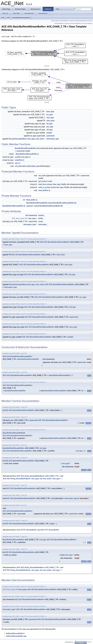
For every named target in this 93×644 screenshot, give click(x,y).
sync (17, 163)
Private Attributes (75, 23)
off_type (49, 130)
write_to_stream (44, 187)
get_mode (42, 181)
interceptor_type (53, 139)
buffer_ (41, 218)
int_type (49, 124)
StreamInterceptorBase (17, 139)
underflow (19, 160)
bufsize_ (42, 215)
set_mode (42, 176)
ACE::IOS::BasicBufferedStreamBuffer (55, 242)
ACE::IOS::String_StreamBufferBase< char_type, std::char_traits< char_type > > (33, 479)
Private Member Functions (62, 23)
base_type (50, 111)
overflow (18, 157)
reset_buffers (43, 190)
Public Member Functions (67, 21)
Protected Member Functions (83, 21)
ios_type (50, 115)
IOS (8, 18)
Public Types (55, 21)
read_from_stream (45, 184)
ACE (3, 18)
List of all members (87, 23)
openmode (50, 136)
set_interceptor (21, 166)
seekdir (49, 133)
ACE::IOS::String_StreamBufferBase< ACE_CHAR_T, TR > (38, 476)
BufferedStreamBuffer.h (15, 633)
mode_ (41, 221)
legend (47, 66)
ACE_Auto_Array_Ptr (19, 218)
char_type (50, 118)
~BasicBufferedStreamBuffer (26, 154)
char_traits (50, 121)
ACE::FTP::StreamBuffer (50, 530)
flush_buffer (31, 200)
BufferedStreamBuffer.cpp (16, 636)
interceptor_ (43, 224)
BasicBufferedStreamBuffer (21, 18)
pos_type (50, 127)
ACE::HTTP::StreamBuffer (27, 530)
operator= (30, 206)
